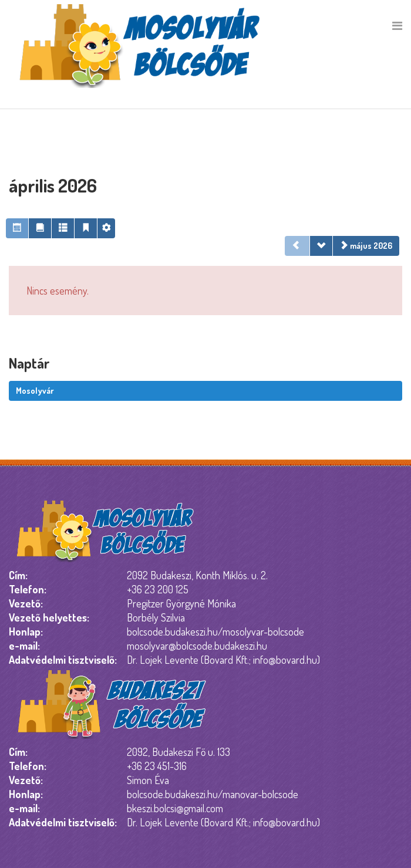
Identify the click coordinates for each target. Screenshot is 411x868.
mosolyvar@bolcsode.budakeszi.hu (197, 646)
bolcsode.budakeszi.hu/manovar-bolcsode (213, 794)
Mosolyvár (35, 391)
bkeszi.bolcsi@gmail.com (175, 808)
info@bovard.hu (285, 660)
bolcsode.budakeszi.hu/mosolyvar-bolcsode (215, 631)
